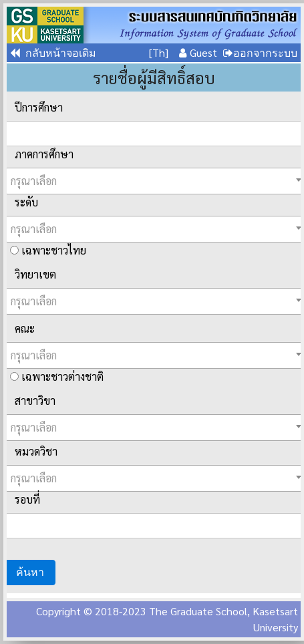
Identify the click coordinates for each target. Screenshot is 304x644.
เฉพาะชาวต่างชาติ (57, 376)
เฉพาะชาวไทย (48, 250)
